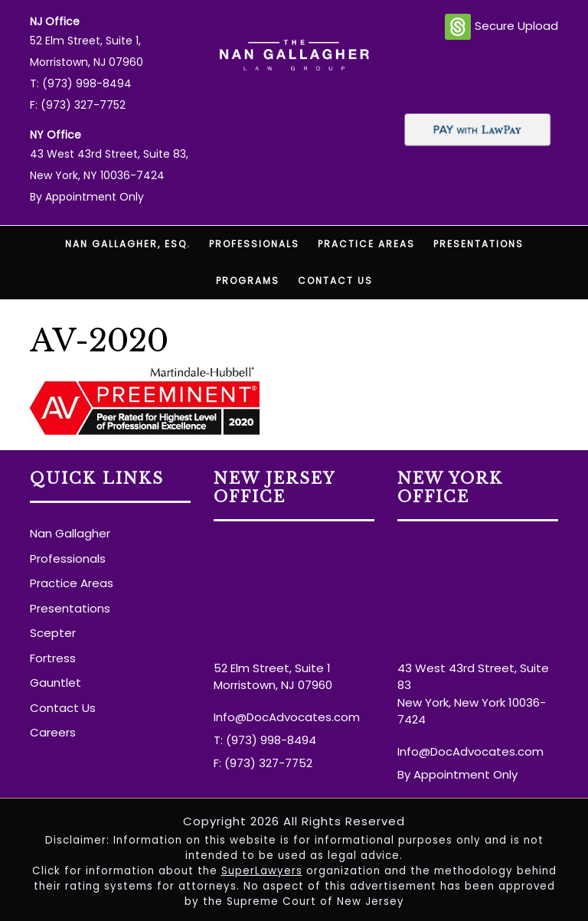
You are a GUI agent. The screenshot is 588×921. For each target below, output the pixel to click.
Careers (53, 732)
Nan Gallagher (70, 533)
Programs (248, 281)
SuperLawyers (262, 871)
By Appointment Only (87, 197)
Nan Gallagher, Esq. (128, 244)
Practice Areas (366, 244)
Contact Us (335, 281)
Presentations (479, 244)
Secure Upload (501, 27)
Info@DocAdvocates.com (287, 717)
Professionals (254, 244)
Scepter (53, 633)
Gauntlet (56, 683)
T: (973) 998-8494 (81, 83)
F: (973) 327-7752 (78, 105)
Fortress (53, 658)
